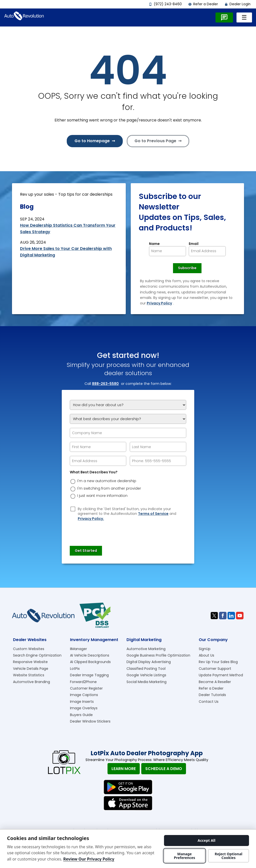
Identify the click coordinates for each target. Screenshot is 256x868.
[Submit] (86, 551)
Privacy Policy (159, 303)
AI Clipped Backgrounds (90, 662)
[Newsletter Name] (167, 251)
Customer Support (215, 669)
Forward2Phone (83, 682)
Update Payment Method (221, 675)
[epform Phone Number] (158, 461)
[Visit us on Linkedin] (231, 616)
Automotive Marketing (146, 649)
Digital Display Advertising (149, 662)
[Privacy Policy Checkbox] (73, 509)
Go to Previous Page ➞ (158, 141)
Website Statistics (29, 675)
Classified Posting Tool (146, 669)
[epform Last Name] (158, 447)
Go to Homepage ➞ (95, 141)
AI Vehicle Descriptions (90, 655)
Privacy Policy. (91, 519)
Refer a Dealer (203, 4)
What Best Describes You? (94, 472)
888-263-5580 (105, 384)
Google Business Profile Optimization (158, 655)
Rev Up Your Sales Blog (218, 662)
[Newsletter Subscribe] (187, 268)
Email (194, 244)
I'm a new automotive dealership (107, 481)
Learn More (124, 769)
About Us (206, 655)
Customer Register (86, 688)
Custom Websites (29, 649)
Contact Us (209, 702)
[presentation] (108, 531)
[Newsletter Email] (207, 251)
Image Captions (84, 695)
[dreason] (73, 482)
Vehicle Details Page (31, 669)
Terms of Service (153, 514)
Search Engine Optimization (37, 655)
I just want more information (102, 496)
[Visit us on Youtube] (240, 616)
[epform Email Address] (98, 461)
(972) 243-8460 (165, 4)
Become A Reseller (215, 682)
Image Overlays (84, 708)
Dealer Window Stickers (90, 721)
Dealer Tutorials (212, 695)
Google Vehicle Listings (146, 675)
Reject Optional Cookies (229, 856)
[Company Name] (128, 433)
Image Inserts (82, 702)
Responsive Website (30, 662)
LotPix (75, 669)
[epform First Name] (98, 447)
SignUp (205, 649)
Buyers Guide (81, 715)
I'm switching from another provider (109, 488)
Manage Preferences (184, 856)
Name (154, 244)
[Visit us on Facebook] (223, 616)
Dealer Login (237, 4)
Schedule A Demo (164, 769)
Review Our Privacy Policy (89, 859)
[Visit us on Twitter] (214, 616)
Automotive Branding (31, 682)
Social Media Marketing (146, 682)
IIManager (78, 649)
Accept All (206, 840)
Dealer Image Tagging (89, 675)
